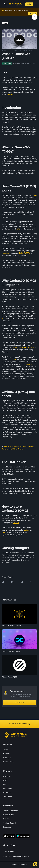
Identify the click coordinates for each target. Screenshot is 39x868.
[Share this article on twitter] (3, 582)
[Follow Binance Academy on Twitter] (7, 845)
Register (29, 4)
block (4, 318)
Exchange (7, 776)
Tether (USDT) (24, 253)
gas (19, 297)
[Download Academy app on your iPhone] (9, 836)
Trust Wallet (8, 796)
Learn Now (33, 13)
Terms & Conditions (11, 811)
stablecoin (5, 253)
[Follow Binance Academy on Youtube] (14, 845)
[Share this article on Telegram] (22, 582)
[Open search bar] (23, 4)
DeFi (15, 359)
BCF (5, 780)
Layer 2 (34, 195)
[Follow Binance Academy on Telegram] (11, 845)
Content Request (10, 823)
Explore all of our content (19, 724)
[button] (36, 4)
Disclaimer (7, 819)
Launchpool (8, 788)
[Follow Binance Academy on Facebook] (4, 845)
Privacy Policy (9, 815)
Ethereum (10, 94)
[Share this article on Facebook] (12, 582)
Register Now (19, 702)
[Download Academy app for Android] (23, 836)
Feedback (7, 827)
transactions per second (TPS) (23, 347)
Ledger (27, 530)
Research (7, 792)
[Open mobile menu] (36, 4)
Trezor (4, 532)
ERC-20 (19, 229)
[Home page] (15, 4)
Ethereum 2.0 (27, 364)
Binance (16, 523)
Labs (5, 784)
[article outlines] (34, 17)
